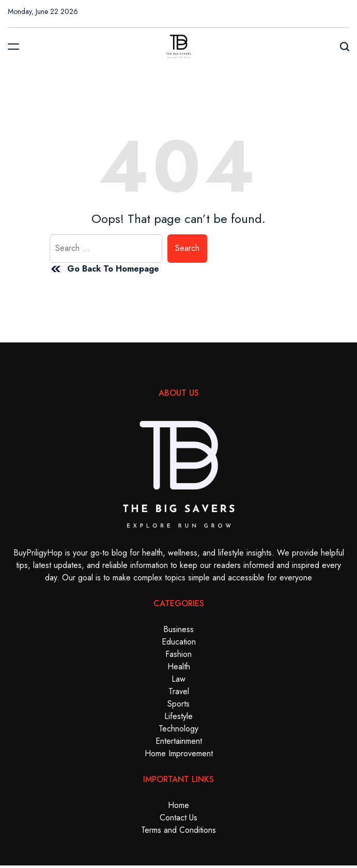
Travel (179, 691)
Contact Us (178, 818)
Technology (178, 729)
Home (178, 805)
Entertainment (179, 741)
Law (178, 679)
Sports (178, 704)
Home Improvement (179, 753)
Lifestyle (178, 716)
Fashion (178, 654)
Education (179, 642)
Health (179, 667)
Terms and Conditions (178, 830)
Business (178, 629)
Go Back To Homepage (104, 269)
